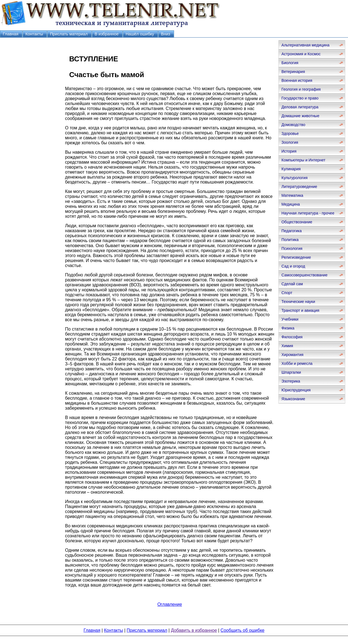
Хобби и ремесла (297, 363)
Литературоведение (299, 187)
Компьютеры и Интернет (303, 160)
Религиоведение (296, 257)
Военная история (297, 80)
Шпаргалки (291, 372)
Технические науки (298, 302)
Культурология (295, 178)
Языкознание (293, 399)
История (289, 151)
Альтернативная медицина (305, 45)
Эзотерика (291, 381)
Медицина (291, 204)
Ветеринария (293, 72)
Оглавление (170, 604)
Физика (288, 328)
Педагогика (292, 231)
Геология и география (301, 89)
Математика (292, 195)
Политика (290, 240)
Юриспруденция (296, 390)
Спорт (287, 293)
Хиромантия (292, 355)
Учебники (290, 319)
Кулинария (291, 169)
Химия (287, 346)
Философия (292, 337)
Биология (290, 63)
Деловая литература (300, 107)
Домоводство (293, 125)
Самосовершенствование (304, 275)
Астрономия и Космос (301, 54)
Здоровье (290, 133)
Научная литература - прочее (308, 213)
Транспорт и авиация (300, 310)
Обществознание (297, 222)
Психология (292, 248)
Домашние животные (300, 116)
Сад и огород (293, 266)
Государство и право (300, 98)
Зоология (290, 142)
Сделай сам (292, 284)
